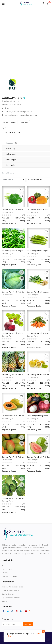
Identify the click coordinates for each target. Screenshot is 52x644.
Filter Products (35, 180)
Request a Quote (9, 223)
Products (12, 143)
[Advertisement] (26, 34)
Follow (24, 122)
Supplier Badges (8, 594)
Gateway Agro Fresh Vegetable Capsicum (39, 251)
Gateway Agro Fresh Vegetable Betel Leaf (13, 209)
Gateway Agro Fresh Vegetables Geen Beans (13, 251)
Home (4, 565)
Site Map (5, 573)
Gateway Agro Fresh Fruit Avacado (13, 498)
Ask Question (10, 122)
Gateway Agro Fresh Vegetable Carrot (39, 333)
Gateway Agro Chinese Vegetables (39, 209)
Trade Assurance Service (11, 590)
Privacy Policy (7, 569)
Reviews (11, 165)
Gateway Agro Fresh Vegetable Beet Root (13, 333)
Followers (11, 154)
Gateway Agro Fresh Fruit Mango (13, 457)
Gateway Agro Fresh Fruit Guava (39, 457)
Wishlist (11, 149)
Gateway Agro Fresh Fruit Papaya (13, 416)
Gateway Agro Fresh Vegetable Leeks (39, 292)
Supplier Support (8, 601)
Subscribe (28, 624)
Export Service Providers (11, 598)
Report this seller (8, 173)
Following (11, 160)
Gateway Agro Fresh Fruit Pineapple (13, 374)
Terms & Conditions (9, 576)
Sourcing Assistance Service (12, 587)
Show (7, 108)
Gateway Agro (12, 98)
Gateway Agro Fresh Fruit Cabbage (13, 292)
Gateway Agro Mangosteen (37, 416)
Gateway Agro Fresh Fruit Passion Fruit (39, 374)
